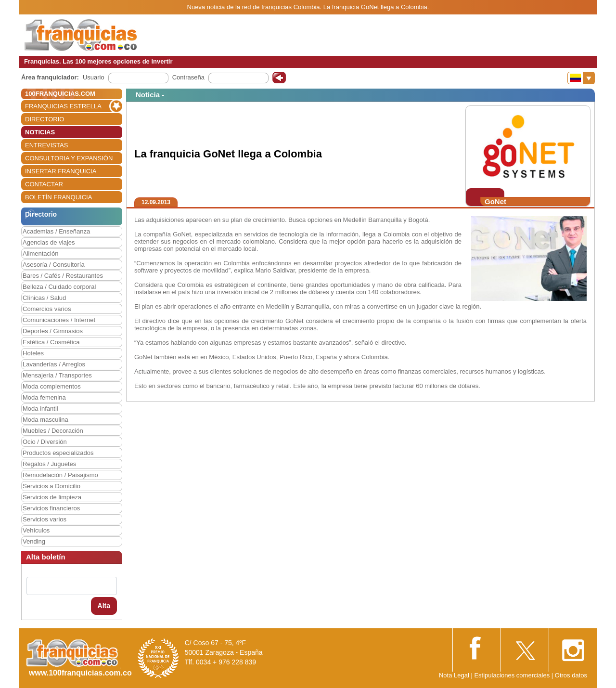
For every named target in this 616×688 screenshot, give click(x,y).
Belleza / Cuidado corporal (59, 287)
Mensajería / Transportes (57, 375)
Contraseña (188, 77)
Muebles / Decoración (53, 431)
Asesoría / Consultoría (54, 265)
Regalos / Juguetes (49, 464)
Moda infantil (40, 409)
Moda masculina (45, 420)
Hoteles (33, 353)
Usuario (94, 77)
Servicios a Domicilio (51, 486)
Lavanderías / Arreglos (54, 364)
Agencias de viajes (49, 242)
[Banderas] (581, 78)
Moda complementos (52, 386)
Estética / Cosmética (51, 342)
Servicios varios (45, 519)
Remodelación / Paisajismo (60, 475)
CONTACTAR (44, 184)
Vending (34, 541)
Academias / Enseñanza (56, 231)
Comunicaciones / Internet (59, 320)
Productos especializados (58, 453)
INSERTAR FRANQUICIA (61, 171)
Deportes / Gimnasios (53, 331)
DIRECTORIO (45, 119)
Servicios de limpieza (52, 497)
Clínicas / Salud (44, 298)
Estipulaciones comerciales (513, 675)
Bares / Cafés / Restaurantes (63, 276)
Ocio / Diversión (45, 442)
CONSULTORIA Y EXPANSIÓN (69, 158)
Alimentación (40, 253)
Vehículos (36, 530)
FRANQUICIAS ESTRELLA (63, 106)
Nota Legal (454, 675)
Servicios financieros (51, 508)
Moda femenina (44, 397)
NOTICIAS (40, 132)
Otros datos (571, 675)
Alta (104, 606)
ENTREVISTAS (46, 145)
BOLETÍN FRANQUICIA (58, 197)
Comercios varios (47, 309)
